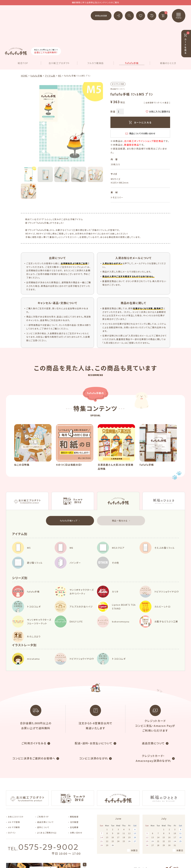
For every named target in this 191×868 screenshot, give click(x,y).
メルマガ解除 (14, 792)
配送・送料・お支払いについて (94, 708)
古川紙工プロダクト (59, 28)
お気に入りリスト (16, 781)
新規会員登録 (101, 16)
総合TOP (23, 28)
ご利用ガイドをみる (34, 708)
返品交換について (153, 708)
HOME (24, 41)
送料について (43, 792)
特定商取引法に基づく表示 (174, 857)
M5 (60, 41)
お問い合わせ (76, 797)
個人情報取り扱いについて (144, 857)
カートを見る (187, 43)
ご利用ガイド (43, 781)
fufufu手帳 (132, 28)
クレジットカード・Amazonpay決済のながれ (153, 723)
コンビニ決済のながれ (94, 723)
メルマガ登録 (14, 787)
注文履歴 (74, 787)
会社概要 (74, 792)
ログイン (12, 797)
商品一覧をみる (120, 485)
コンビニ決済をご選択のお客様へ (34, 723)
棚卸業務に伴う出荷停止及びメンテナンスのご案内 (96, 2)
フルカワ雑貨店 (95, 28)
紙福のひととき (168, 28)
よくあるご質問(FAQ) (47, 797)
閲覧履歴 (74, 781)
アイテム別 (50, 41)
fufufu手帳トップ (69, 485)
